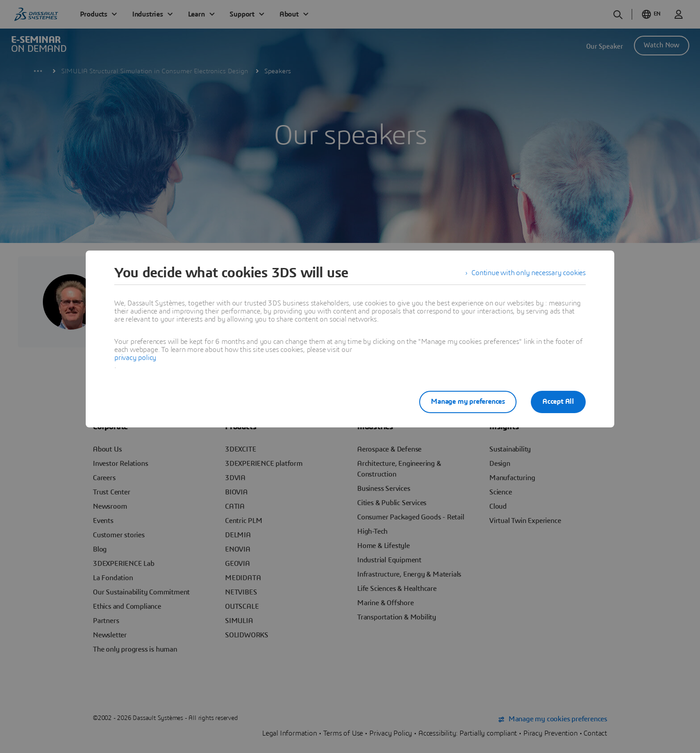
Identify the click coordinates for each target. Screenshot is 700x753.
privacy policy (135, 358)
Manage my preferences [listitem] (468, 402)
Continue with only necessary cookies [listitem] (529, 273)
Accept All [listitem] (558, 402)
